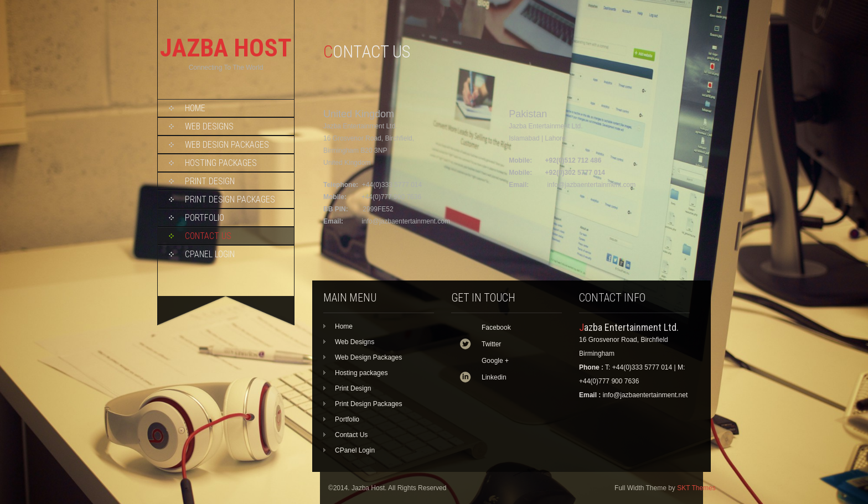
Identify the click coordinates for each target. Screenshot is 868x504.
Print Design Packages (230, 199)
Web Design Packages (227, 145)
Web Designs (209, 126)
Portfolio (205, 218)
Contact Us (208, 236)
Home (195, 108)
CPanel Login (210, 254)
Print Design (210, 181)
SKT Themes (696, 488)
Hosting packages (221, 163)
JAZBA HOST (226, 48)
